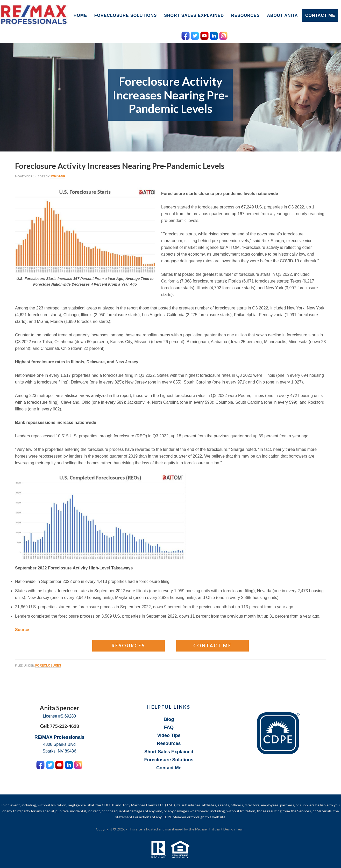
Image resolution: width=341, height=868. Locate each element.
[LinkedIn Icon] (214, 35)
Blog (169, 719)
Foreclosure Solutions (169, 760)
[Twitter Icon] (195, 35)
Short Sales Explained (169, 752)
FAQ (169, 727)
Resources (128, 646)
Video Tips (169, 735)
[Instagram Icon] (223, 35)
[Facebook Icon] (186, 35)
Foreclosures (48, 666)
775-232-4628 (65, 726)
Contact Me (212, 646)
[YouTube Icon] (204, 35)
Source (22, 630)
